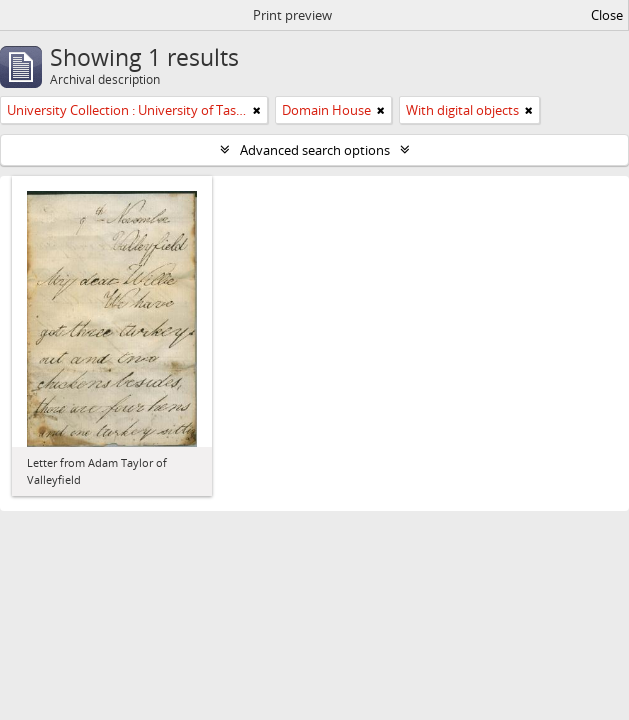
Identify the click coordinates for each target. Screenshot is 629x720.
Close (607, 15)
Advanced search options (315, 150)
